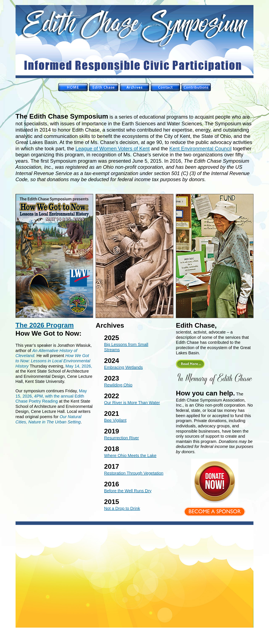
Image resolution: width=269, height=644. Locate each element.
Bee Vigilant (115, 420)
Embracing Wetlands (123, 367)
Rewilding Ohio (118, 385)
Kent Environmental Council (200, 149)
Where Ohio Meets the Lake (130, 456)
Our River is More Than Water (132, 403)
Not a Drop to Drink (122, 508)
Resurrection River (121, 438)
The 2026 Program (45, 325)
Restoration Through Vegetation (134, 473)
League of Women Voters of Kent (113, 149)
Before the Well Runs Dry (128, 491)
